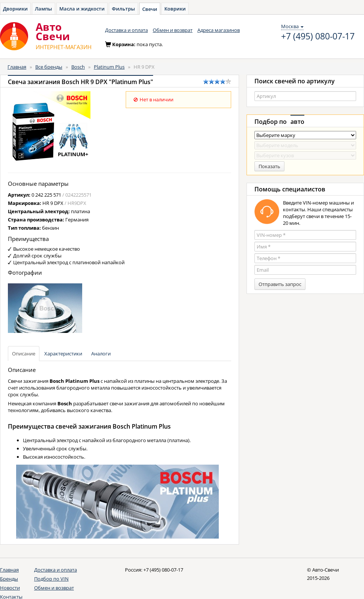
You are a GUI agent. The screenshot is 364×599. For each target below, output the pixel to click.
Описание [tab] (24, 354)
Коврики (175, 9)
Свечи (150, 9)
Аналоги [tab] (101, 354)
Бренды (9, 579)
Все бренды (49, 67)
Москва (292, 26)
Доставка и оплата (126, 30)
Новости (10, 588)
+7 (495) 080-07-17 (318, 36)
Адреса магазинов (219, 30)
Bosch (78, 67)
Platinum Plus (109, 67)
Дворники (15, 9)
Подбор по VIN (51, 579)
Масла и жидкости (82, 9)
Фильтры (123, 9)
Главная (17, 67)
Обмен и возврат (173, 30)
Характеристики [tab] (63, 354)
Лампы (44, 9)
